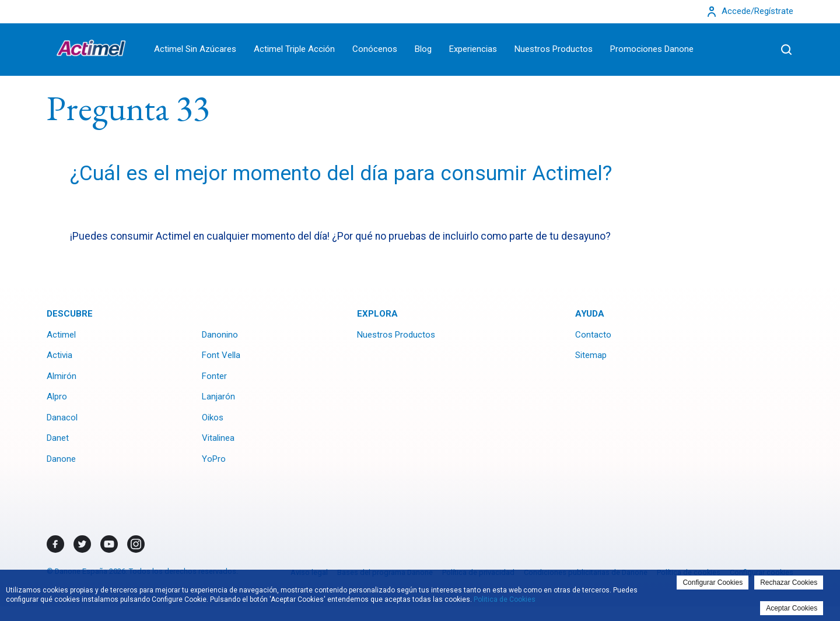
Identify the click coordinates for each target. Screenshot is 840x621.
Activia (60, 355)
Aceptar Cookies (792, 608)
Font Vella (221, 355)
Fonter (214, 376)
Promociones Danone (652, 49)
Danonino (220, 335)
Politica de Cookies (505, 599)
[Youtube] (109, 544)
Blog (423, 49)
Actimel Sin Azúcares (195, 49)
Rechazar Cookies (789, 583)
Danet (58, 438)
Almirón (62, 376)
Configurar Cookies (713, 583)
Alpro (57, 397)
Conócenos (375, 49)
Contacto (593, 335)
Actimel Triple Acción (294, 49)
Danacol (62, 417)
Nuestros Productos (554, 49)
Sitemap (591, 355)
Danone (61, 459)
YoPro (214, 459)
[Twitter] (82, 544)
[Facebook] (55, 544)
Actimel (61, 335)
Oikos (213, 417)
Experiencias (473, 49)
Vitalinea (218, 438)
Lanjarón (218, 397)
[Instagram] (136, 544)
